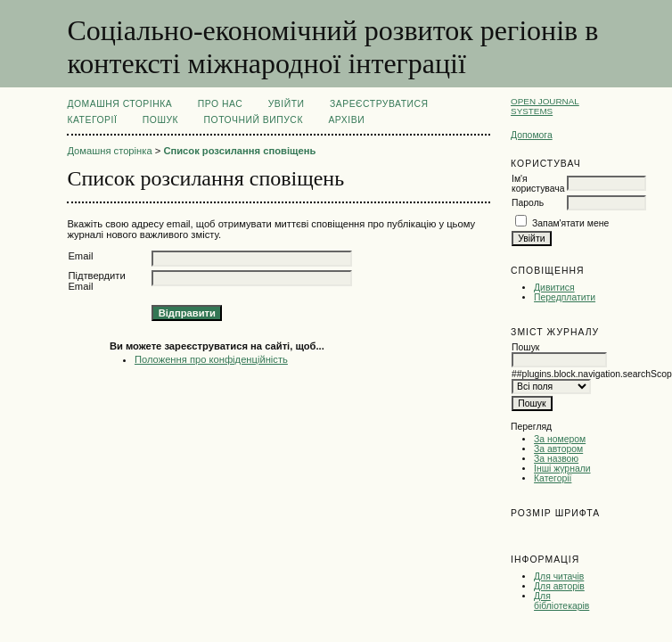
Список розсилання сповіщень (239, 151)
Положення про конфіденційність (211, 359)
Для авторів (559, 586)
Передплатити (565, 297)
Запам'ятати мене (570, 223)
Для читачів (559, 576)
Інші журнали (562, 469)
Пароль (528, 203)
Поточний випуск (254, 120)
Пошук (160, 120)
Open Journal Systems (545, 106)
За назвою (556, 459)
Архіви (346, 120)
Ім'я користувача (538, 184)
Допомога (532, 135)
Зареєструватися (379, 104)
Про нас (221, 104)
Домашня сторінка (119, 104)
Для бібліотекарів (561, 601)
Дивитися (554, 288)
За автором (558, 449)
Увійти (287, 104)
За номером (560, 439)
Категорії (553, 478)
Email (80, 256)
